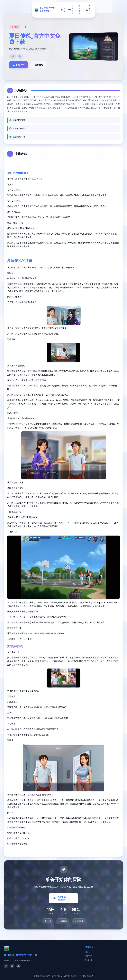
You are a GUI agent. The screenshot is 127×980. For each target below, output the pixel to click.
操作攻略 (89, 956)
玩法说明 (89, 952)
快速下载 (89, 960)
